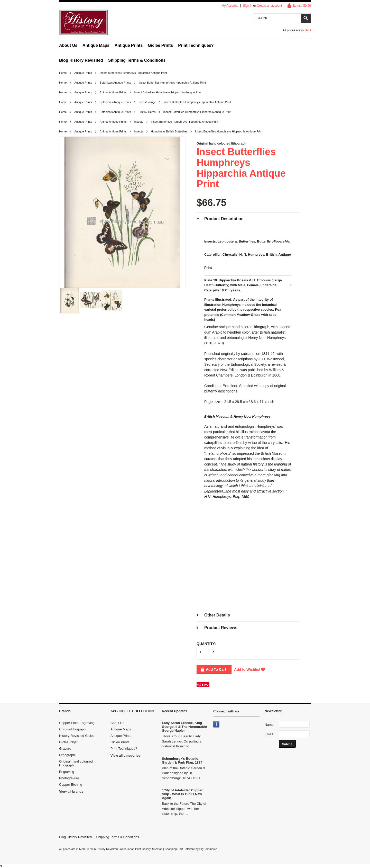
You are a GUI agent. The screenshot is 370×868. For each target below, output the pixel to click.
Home (63, 73)
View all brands (71, 791)
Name (269, 725)
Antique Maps (96, 45)
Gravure (65, 749)
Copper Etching (71, 785)
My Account (229, 6)
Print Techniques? (196, 45)
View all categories (125, 755)
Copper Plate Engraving (77, 723)
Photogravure (69, 778)
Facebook (217, 725)
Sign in (248, 6)
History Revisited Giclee (77, 736)
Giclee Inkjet (68, 742)
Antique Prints (129, 45)
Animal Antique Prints (113, 92)
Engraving (67, 772)
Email (269, 734)
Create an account (270, 6)
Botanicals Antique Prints (115, 83)
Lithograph (67, 755)
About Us (68, 45)
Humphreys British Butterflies (169, 131)
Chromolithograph (72, 729)
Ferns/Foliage (147, 102)
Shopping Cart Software (180, 849)
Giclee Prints (160, 45)
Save (205, 685)
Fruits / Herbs (147, 112)
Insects (139, 122)
